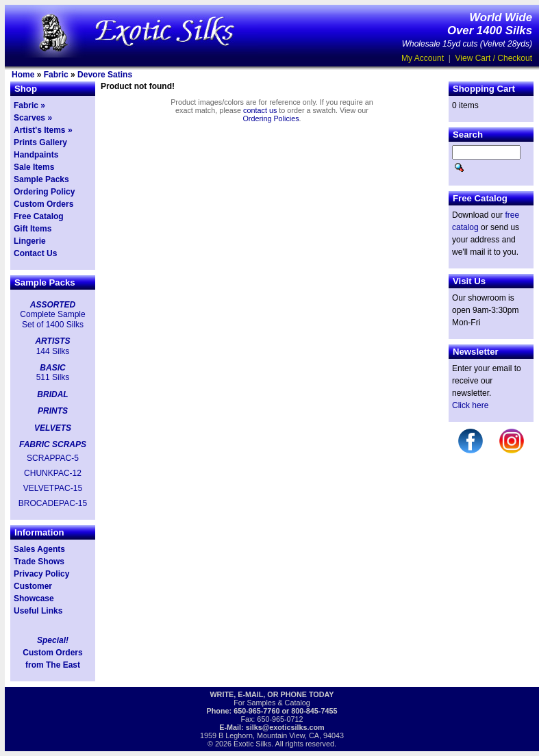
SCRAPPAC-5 (53, 458)
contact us (260, 110)
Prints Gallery (40, 142)
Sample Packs (41, 179)
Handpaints (36, 155)
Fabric (56, 75)
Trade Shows (39, 562)
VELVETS (53, 428)
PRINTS (53, 411)
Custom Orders (43, 204)
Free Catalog (39, 216)
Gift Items (33, 229)
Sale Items (34, 167)
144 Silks (53, 351)
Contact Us (35, 253)
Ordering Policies (271, 118)
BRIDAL (52, 394)
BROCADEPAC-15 (53, 503)
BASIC (52, 368)
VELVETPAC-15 (53, 488)
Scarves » (33, 118)
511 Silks (53, 377)
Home (23, 75)
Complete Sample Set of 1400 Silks (52, 319)
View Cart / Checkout (494, 58)
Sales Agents (39, 549)
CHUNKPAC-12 (53, 473)
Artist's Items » (43, 130)
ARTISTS (52, 341)
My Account (423, 58)
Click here (470, 405)
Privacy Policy (41, 574)
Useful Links (38, 611)
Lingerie (30, 241)
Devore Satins (105, 75)
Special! (53, 640)
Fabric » (29, 105)
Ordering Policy (44, 192)
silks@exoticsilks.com (285, 727)
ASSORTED (53, 305)
